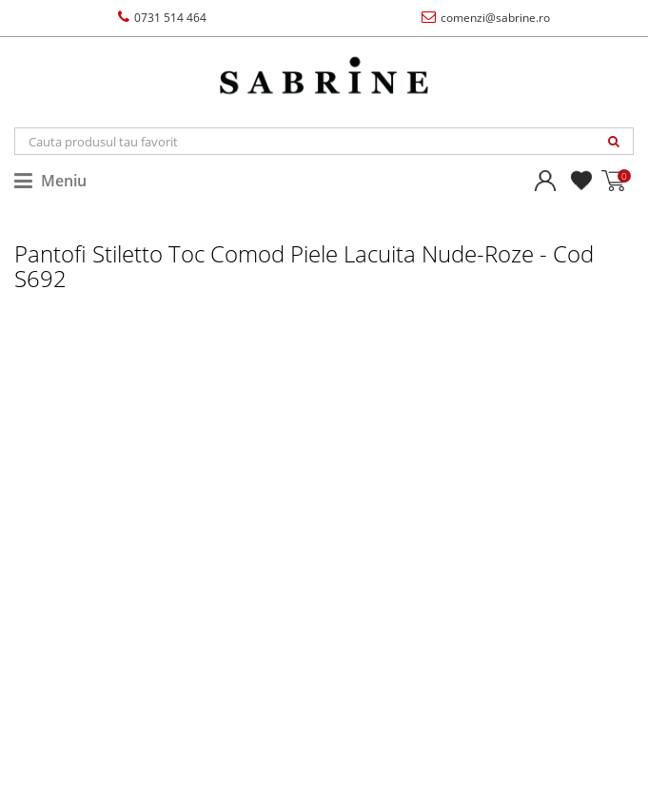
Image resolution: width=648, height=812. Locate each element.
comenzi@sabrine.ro (486, 18)
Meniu (50, 181)
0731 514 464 (162, 18)
